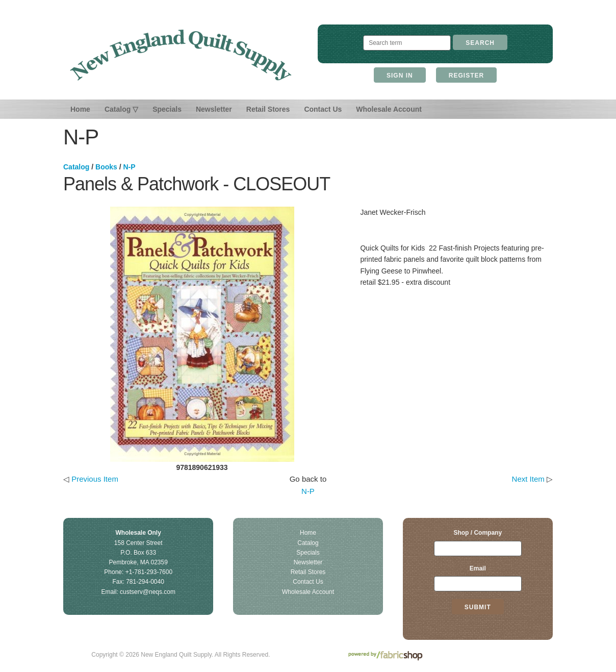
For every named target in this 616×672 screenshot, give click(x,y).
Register (466, 76)
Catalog (76, 167)
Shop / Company (478, 533)
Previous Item (95, 479)
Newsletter (214, 109)
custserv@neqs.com (148, 592)
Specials (167, 109)
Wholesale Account (389, 109)
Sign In (400, 76)
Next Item (528, 479)
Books (106, 167)
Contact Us (323, 109)
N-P (129, 167)
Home (80, 109)
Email (478, 568)
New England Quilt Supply (181, 55)
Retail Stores (268, 109)
